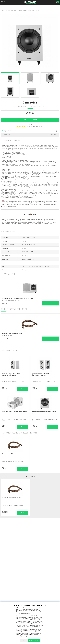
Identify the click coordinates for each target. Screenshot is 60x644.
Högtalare (7, 11)
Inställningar (24, 641)
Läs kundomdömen (38, 126)
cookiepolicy (27, 613)
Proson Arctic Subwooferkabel (12, 333)
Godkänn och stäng (34, 641)
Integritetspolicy (28, 636)
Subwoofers (13, 11)
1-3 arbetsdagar (53, 135)
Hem (2, 11)
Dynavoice (30, 102)
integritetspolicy (38, 631)
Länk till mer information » (9, 207)
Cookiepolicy (19, 636)
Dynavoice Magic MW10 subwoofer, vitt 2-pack (17, 298)
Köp (50, 303)
